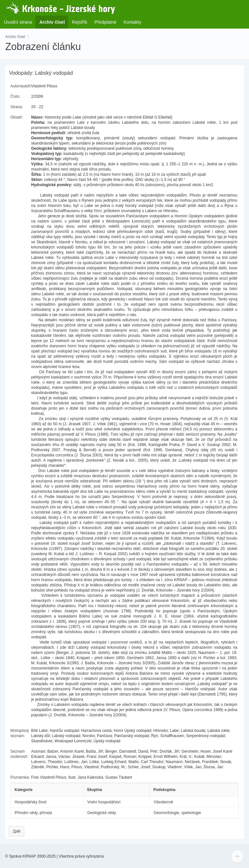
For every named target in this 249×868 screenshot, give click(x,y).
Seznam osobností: (19, 754)
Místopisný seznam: (20, 733)
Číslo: (15, 96)
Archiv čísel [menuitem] (54, 22)
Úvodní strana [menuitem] (18, 22)
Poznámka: (20, 777)
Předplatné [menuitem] (105, 22)
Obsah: (17, 117)
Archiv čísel (15, 36)
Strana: (17, 107)
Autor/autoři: (21, 86)
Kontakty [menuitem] (132, 22)
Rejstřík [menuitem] (80, 22)
